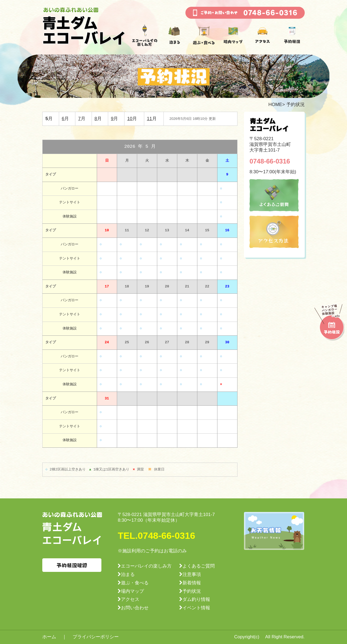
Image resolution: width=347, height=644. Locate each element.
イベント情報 (196, 608)
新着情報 (192, 583)
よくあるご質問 (199, 566)
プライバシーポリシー (96, 637)
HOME (275, 105)
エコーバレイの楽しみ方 (146, 566)
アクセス (130, 599)
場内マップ (132, 591)
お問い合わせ (135, 608)
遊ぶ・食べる (135, 583)
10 (130, 119)
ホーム (49, 637)
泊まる (128, 574)
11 (150, 119)
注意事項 (192, 574)
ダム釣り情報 (196, 599)
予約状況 (192, 591)
